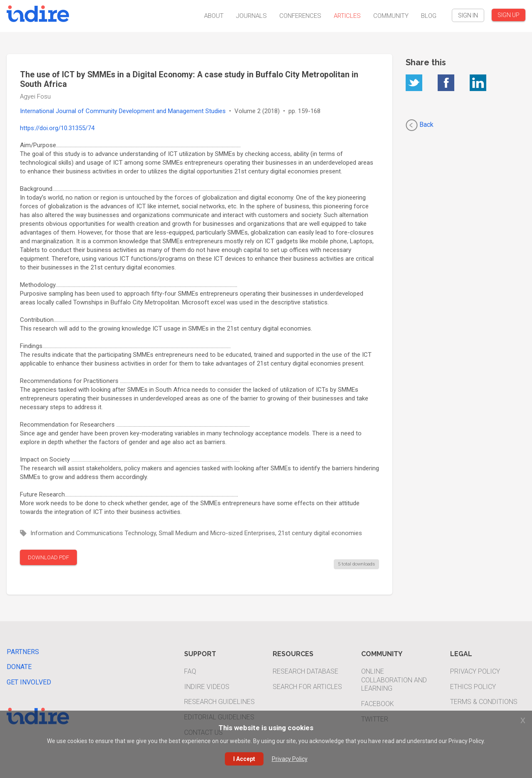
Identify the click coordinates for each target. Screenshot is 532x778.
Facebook (378, 704)
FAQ (190, 671)
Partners (23, 652)
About (214, 16)
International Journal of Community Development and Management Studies (123, 111)
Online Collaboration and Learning (394, 680)
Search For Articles (307, 687)
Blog (429, 16)
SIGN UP (509, 15)
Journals (251, 16)
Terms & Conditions (484, 702)
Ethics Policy (473, 687)
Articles (347, 16)
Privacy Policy (475, 671)
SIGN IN (468, 15)
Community (391, 16)
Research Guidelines (219, 702)
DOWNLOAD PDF (48, 557)
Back (420, 125)
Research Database (305, 671)
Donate (19, 667)
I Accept (244, 759)
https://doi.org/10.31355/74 (57, 128)
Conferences (300, 16)
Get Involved (29, 682)
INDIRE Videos (207, 687)
